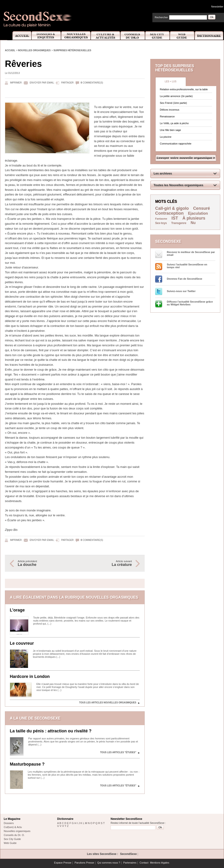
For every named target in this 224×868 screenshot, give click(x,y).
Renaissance (167, 116)
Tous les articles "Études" (118, 752)
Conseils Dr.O (133, 36)
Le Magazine (12, 819)
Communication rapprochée (176, 144)
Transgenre (179, 223)
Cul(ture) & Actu (13, 827)
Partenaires (130, 863)
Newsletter (217, 7)
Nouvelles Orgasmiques (76, 36)
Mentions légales (160, 863)
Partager (67, 83)
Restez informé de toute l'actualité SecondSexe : (138, 823)
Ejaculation (198, 213)
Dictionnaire (209, 36)
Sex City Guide (157, 36)
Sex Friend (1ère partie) (173, 103)
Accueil (19, 36)
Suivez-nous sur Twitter (181, 291)
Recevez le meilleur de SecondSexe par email (191, 253)
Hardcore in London (30, 676)
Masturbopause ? (27, 764)
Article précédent (44, 563)
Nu (193, 223)
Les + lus (171, 81)
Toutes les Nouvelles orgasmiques (178, 185)
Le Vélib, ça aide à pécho (174, 123)
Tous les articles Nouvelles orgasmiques (108, 703)
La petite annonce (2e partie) (176, 96)
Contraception (169, 213)
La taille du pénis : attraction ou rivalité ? (51, 731)
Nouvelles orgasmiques (34, 50)
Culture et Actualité (106, 36)
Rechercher (161, 17)
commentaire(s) (92, 83)
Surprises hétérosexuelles (72, 50)
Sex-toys (161, 223)
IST (175, 218)
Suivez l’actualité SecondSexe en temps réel (187, 266)
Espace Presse (63, 863)
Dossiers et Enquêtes (46, 36)
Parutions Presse (84, 863)
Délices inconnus (170, 110)
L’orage (17, 610)
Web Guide (182, 36)
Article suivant (106, 563)
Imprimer (16, 83)
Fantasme (161, 219)
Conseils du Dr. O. (14, 835)
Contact (144, 863)
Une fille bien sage (170, 130)
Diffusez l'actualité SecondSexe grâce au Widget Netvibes (190, 303)
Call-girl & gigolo (172, 208)
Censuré (202, 208)
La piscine (166, 137)
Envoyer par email (42, 83)
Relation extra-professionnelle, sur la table (184, 89)
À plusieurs (194, 218)
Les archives (163, 173)
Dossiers (9, 823)
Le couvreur (22, 643)
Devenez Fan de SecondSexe (185, 279)
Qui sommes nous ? (109, 863)
